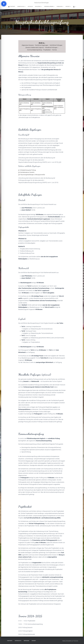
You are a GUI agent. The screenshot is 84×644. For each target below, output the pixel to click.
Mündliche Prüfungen (56, 47)
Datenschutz (18, 640)
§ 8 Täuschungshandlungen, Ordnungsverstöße (33, 174)
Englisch (45, 47)
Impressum (26, 640)
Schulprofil (38, 7)
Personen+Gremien (49, 7)
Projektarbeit (48, 50)
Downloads (60, 7)
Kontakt (68, 7)
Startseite (10, 640)
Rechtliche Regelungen (45, 45)
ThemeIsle (76, 641)
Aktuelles (30, 7)
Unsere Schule (21, 7)
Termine (56, 50)
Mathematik (38, 47)
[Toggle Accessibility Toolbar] (4, 4)
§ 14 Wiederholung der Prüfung (28, 170)
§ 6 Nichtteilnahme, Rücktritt (27, 172)
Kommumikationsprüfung (35, 50)
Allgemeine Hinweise (30, 45)
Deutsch (31, 47)
